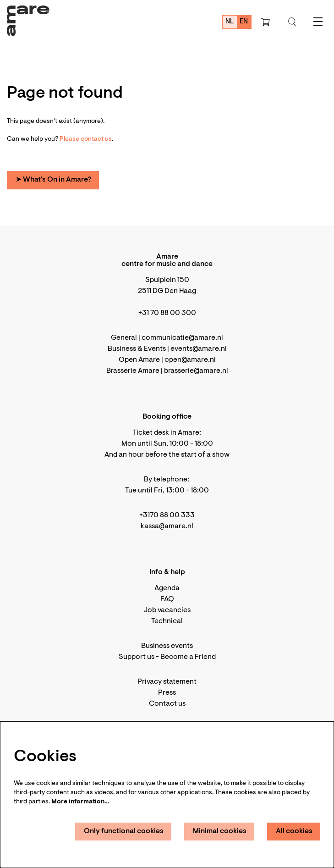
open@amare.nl (190, 360)
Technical (167, 621)
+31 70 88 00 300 (167, 313)
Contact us (167, 704)
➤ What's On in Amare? (53, 180)
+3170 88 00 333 (167, 515)
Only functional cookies (124, 831)
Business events (167, 646)
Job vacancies (167, 610)
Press (167, 693)
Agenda (167, 588)
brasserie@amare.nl (196, 371)
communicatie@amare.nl (182, 338)
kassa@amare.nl (167, 526)
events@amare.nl (199, 349)
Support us (137, 657)
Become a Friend (188, 657)
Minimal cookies (220, 831)
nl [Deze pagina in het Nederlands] (230, 22)
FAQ (167, 599)
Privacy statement (167, 682)
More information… (80, 802)
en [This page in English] (244, 22)
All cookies (294, 831)
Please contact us (86, 139)
